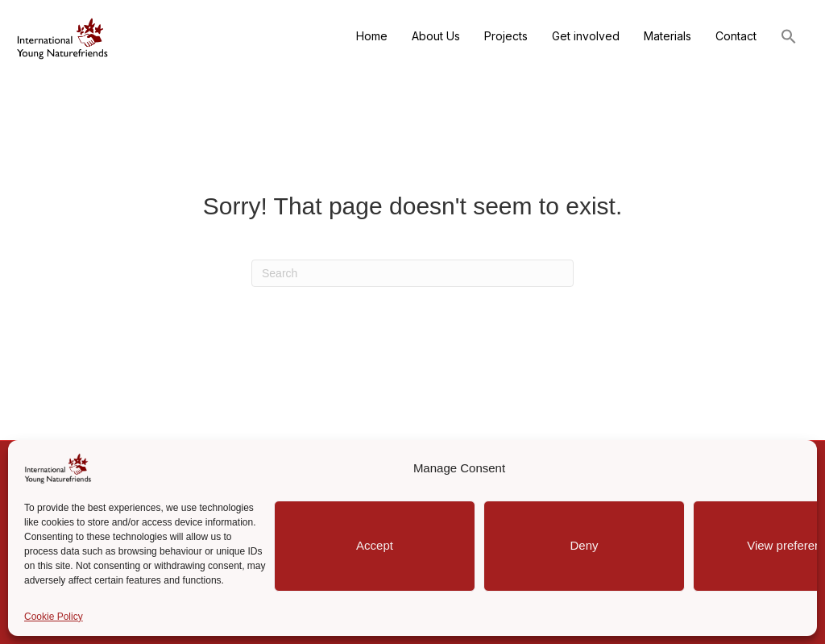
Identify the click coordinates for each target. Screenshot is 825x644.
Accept (375, 545)
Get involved (586, 36)
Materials (667, 36)
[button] (789, 38)
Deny (584, 545)
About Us (436, 36)
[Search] (412, 273)
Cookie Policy (54, 617)
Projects (506, 36)
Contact (736, 36)
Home (372, 36)
